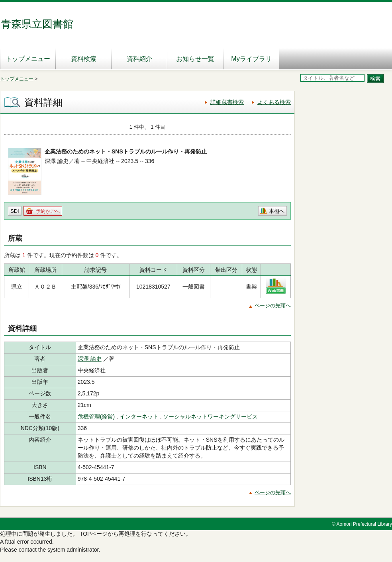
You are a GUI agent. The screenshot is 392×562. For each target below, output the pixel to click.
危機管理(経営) (96, 417)
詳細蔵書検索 (227, 102)
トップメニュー (28, 59)
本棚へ (277, 211)
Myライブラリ (251, 59)
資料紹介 (139, 59)
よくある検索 (274, 102)
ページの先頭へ (273, 306)
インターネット (139, 417)
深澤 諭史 (90, 359)
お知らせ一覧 (195, 59)
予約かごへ (48, 211)
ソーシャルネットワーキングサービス (210, 417)
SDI (15, 211)
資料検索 (84, 59)
